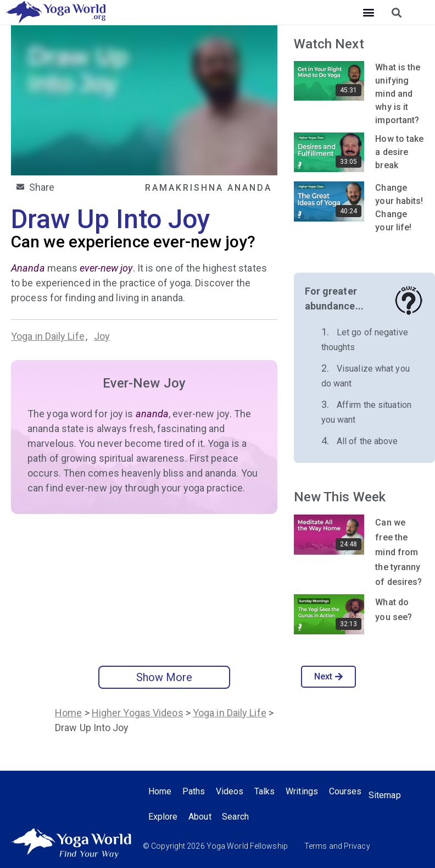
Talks (266, 791)
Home (68, 713)
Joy (102, 336)
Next (329, 676)
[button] (369, 12)
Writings (303, 791)
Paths (194, 791)
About (200, 817)
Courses (347, 791)
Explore (163, 817)
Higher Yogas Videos (138, 713)
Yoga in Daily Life (48, 336)
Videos (230, 791)
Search (236, 817)
